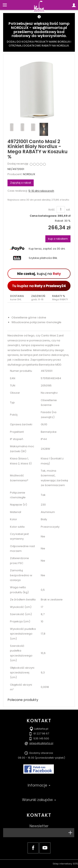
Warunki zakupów (39, 800)
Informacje (39, 785)
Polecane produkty (23, 700)
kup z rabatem (58, 239)
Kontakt (39, 815)
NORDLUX (29, 174)
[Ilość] (61, 209)
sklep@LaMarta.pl (41, 743)
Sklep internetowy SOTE (65, 864)
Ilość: (52, 210)
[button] (18, 298)
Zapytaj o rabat (21, 183)
